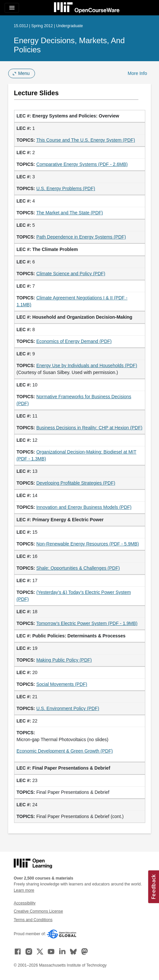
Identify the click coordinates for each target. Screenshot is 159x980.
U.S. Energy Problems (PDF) (66, 188)
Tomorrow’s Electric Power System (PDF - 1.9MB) (87, 623)
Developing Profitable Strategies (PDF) (76, 483)
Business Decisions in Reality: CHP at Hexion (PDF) (89, 428)
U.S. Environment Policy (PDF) (68, 708)
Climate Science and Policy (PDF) (71, 274)
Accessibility (25, 903)
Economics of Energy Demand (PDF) (74, 341)
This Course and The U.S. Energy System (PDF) (86, 140)
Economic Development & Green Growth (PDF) (65, 751)
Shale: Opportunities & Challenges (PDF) (78, 568)
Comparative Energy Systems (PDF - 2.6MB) (82, 164)
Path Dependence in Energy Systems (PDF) (81, 237)
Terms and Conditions (33, 920)
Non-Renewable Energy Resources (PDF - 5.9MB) (88, 544)
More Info (137, 73)
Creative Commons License (38, 911)
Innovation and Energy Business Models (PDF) (84, 507)
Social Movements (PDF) (62, 684)
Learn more (24, 890)
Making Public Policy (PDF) (64, 660)
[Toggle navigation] (12, 8)
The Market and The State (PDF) (70, 213)
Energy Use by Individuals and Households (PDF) (87, 365)
